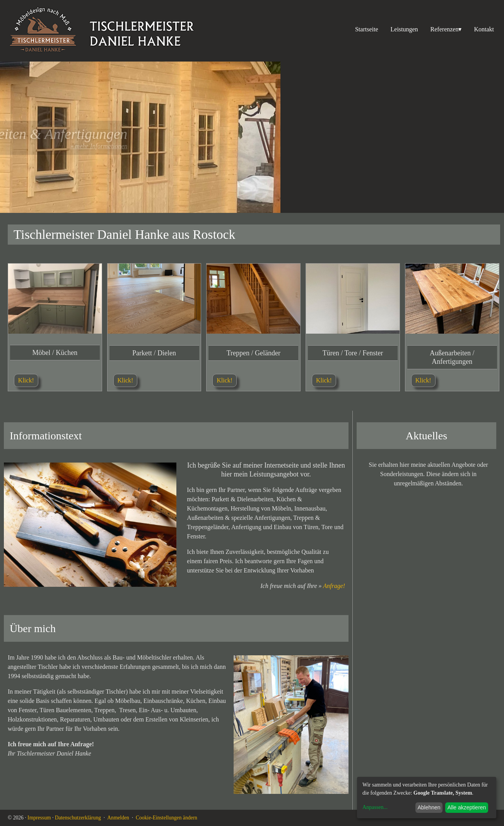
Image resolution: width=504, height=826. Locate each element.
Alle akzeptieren (467, 807)
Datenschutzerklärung (78, 818)
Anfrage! (334, 582)
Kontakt (484, 29)
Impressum (39, 818)
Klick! (26, 380)
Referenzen (446, 29)
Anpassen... (375, 807)
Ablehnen (429, 807)
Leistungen (404, 29)
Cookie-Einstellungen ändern (167, 818)
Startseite (367, 29)
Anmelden (118, 818)
